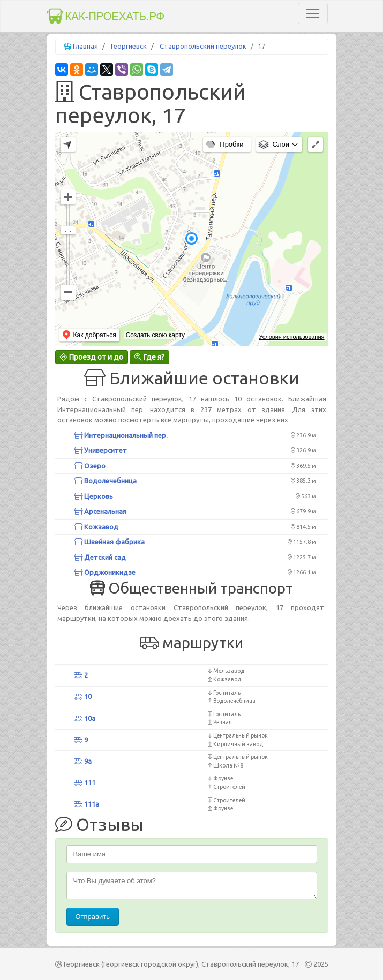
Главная (85, 46)
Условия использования (291, 337)
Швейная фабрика (109, 542)
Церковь (93, 496)
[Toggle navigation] (313, 13)
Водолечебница (105, 481)
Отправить (93, 917)
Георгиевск (129, 46)
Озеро (90, 466)
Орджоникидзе (105, 572)
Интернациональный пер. (121, 435)
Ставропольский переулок (203, 46)
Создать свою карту (155, 335)
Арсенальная (100, 511)
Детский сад (100, 557)
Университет (100, 450)
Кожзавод (96, 527)
